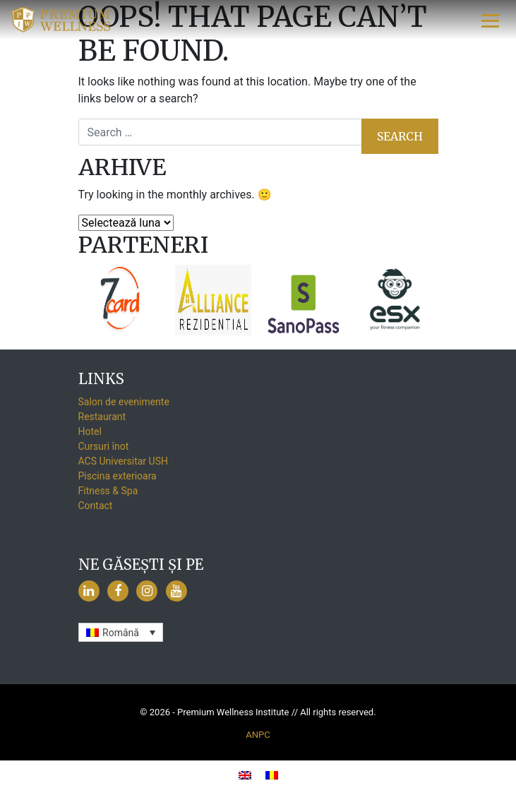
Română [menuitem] (121, 633)
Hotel (90, 431)
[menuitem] (121, 632)
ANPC (258, 735)
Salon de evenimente (124, 402)
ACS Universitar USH (123, 461)
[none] (121, 632)
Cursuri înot (104, 446)
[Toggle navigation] (491, 20)
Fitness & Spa (108, 491)
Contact (96, 506)
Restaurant (102, 417)
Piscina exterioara (118, 476)
